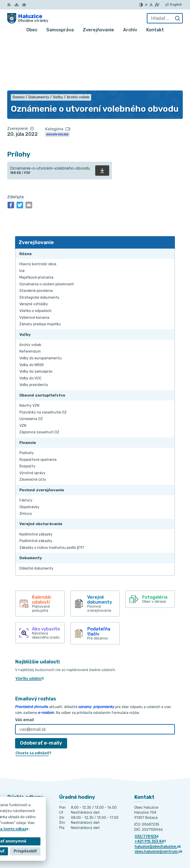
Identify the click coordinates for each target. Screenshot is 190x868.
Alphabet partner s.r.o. (159, 844)
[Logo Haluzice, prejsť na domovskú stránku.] (28, 18)
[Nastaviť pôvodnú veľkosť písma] (151, 5)
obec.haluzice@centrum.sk (158, 799)
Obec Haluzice (167, 850)
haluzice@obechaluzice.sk (158, 794)
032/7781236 (147, 784)
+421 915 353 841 (150, 789)
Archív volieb (57, 82)
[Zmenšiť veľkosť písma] (146, 5)
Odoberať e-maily (41, 691)
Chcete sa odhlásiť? (33, 701)
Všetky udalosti (30, 626)
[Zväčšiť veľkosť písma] (157, 5)
